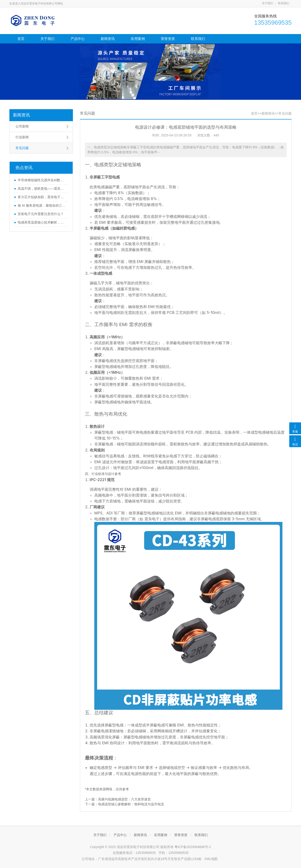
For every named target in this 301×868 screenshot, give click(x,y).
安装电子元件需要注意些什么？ (41, 214)
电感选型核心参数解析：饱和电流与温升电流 (131, 804)
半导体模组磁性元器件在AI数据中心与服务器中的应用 (42, 180)
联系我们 (284, 3)
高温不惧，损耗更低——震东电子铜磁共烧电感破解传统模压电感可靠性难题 (42, 189)
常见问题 (22, 148)
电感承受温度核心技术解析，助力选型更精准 (42, 222)
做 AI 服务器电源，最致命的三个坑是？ (42, 205)
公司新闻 (22, 126)
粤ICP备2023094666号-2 (193, 847)
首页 (21, 39)
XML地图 (211, 859)
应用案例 (138, 39)
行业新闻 (22, 137)
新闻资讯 (108, 39)
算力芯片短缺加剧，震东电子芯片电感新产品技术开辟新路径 (42, 197)
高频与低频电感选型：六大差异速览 (124, 799)
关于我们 (268, 3)
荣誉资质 (168, 39)
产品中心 (78, 39)
